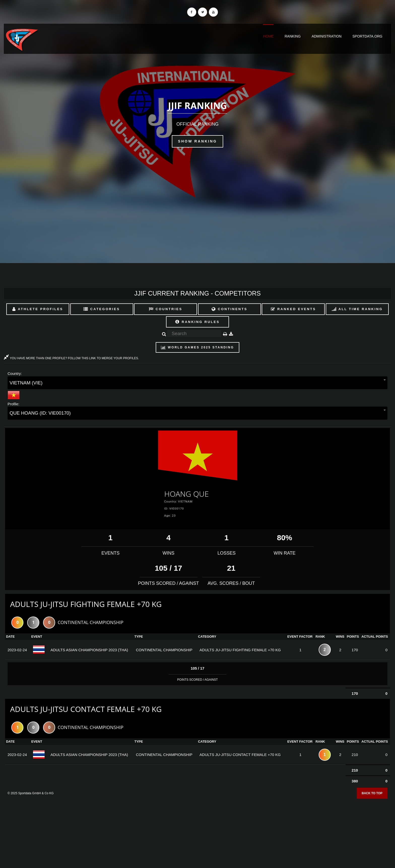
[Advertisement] (197, 832)
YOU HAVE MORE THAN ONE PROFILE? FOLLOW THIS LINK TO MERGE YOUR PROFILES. (71, 358)
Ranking (293, 36)
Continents (229, 309)
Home (268, 36)
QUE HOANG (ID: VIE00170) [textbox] (40, 413)
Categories (102, 309)
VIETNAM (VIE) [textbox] (26, 383)
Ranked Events (293, 309)
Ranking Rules (197, 322)
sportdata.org (367, 36)
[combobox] (197, 383)
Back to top (372, 793)
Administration (327, 36)
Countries (166, 309)
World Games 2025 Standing (197, 347)
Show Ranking (198, 141)
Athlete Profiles (38, 309)
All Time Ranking (357, 309)
